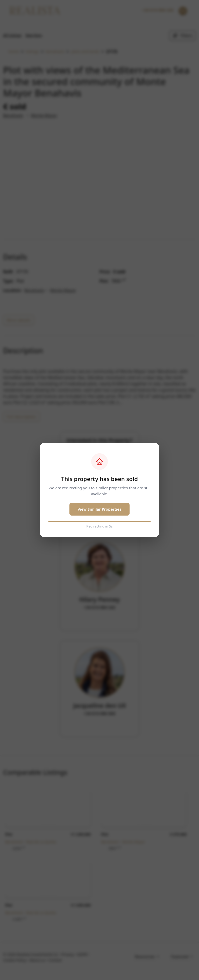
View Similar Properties (100, 509)
